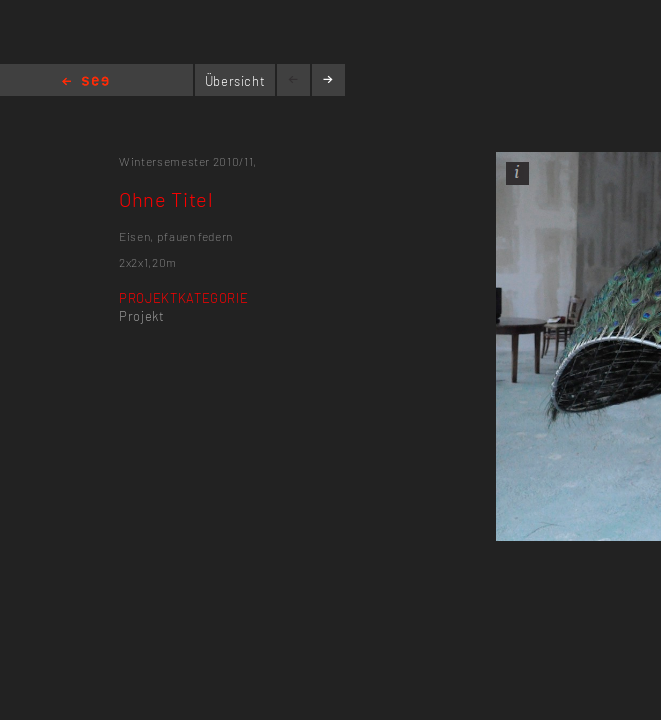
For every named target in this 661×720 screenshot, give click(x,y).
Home (85, 82)
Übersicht (235, 81)
